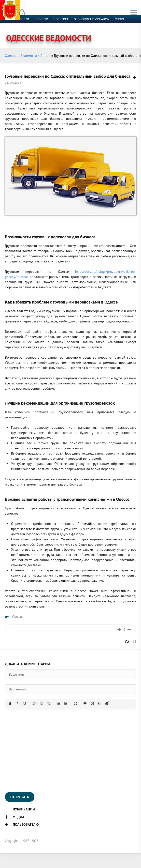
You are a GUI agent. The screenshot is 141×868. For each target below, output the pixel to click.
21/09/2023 (13, 83)
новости (41, 19)
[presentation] (42, 777)
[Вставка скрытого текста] (107, 703)
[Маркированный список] (58, 703)
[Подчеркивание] (25, 703)
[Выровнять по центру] (42, 703)
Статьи (45, 56)
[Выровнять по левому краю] (34, 703)
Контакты (111, 25)
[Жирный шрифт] (10, 703)
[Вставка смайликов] (75, 703)
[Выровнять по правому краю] (49, 703)
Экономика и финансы (92, 19)
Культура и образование (28, 25)
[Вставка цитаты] (85, 703)
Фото (94, 25)
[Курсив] (17, 703)
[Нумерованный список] (66, 703)
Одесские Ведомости (21, 56)
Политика (61, 19)
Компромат (61, 25)
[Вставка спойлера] (100, 703)
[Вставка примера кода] (92, 703)
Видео (80, 25)
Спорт (120, 19)
